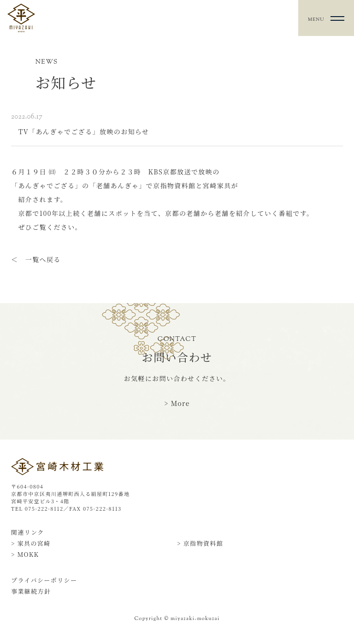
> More (177, 403)
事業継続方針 (31, 591)
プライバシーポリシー (44, 580)
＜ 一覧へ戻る (36, 259)
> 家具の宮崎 (31, 543)
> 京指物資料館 (200, 543)
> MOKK (25, 554)
